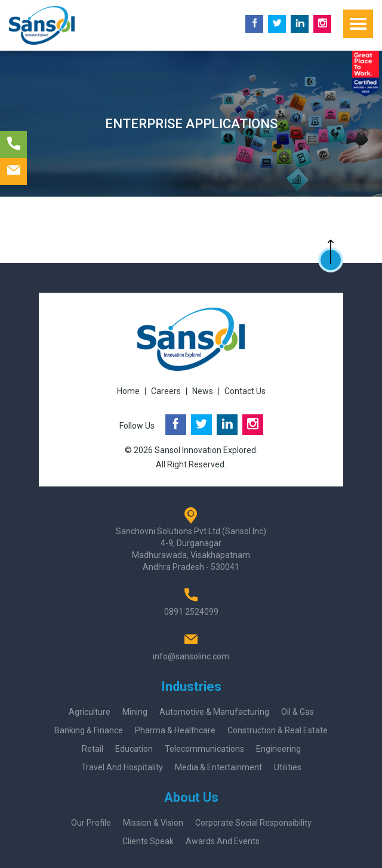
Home (128, 391)
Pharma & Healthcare (175, 730)
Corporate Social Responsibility (253, 823)
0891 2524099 (191, 612)
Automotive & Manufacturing (214, 712)
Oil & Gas (298, 712)
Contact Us (245, 391)
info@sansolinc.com (191, 656)
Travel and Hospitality (122, 767)
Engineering (278, 749)
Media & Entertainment (218, 767)
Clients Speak (148, 841)
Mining (135, 712)
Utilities (288, 767)
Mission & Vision (153, 823)
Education (134, 749)
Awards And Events (223, 841)
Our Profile (91, 823)
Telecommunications (204, 749)
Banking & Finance (89, 730)
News (203, 391)
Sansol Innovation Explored (205, 450)
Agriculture (90, 712)
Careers (166, 391)
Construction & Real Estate (278, 730)
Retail (93, 749)
